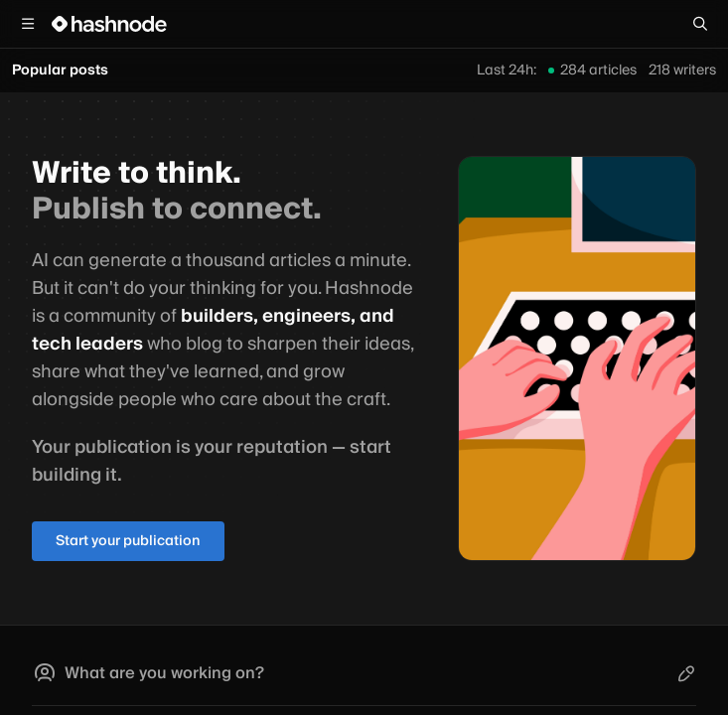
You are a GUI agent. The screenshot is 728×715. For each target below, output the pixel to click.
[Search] (700, 24)
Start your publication (128, 541)
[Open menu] (28, 24)
